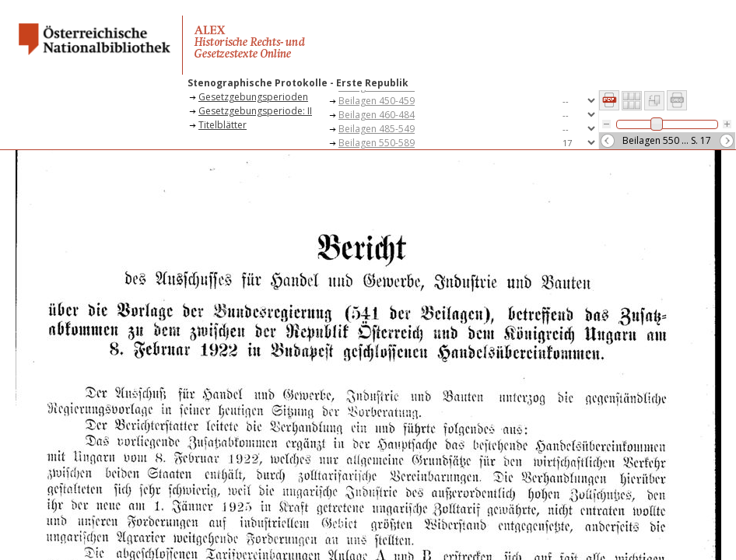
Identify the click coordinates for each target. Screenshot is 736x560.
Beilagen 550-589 (377, 143)
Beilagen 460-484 (377, 115)
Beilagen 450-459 (377, 101)
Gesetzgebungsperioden (253, 97)
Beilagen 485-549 (377, 129)
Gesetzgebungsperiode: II (255, 111)
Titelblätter (223, 125)
